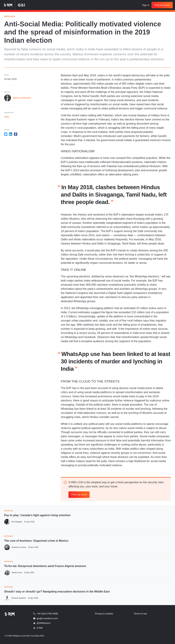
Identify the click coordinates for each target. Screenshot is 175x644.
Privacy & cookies (104, 614)
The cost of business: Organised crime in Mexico (36, 541)
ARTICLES (9, 510)
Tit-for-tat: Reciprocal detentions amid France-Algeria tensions (45, 566)
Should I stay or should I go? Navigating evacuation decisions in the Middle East (57, 592)
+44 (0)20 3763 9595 (45, 614)
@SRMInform (42, 623)
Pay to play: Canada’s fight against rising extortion (37, 515)
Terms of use (140, 614)
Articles (10, 16)
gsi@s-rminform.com (45, 618)
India (7, 117)
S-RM (38, 628)
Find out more (162, 5)
